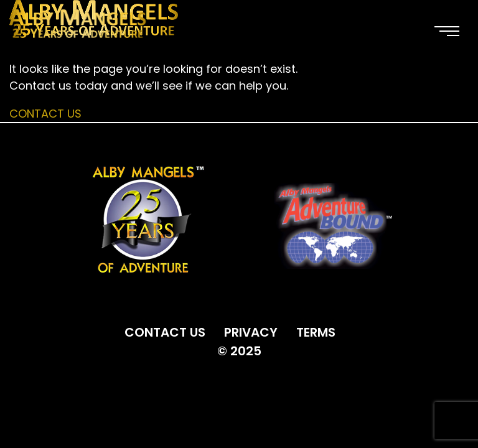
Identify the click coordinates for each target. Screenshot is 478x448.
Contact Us (45, 114)
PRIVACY (251, 332)
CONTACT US (165, 332)
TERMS (316, 332)
